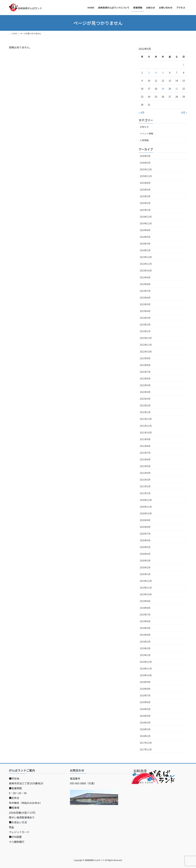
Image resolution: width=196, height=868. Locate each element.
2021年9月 (145, 439)
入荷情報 (144, 140)
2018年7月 (145, 695)
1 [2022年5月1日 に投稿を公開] (184, 65)
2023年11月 (146, 264)
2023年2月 (145, 324)
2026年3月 (145, 163)
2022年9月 (145, 358)
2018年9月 (145, 682)
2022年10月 (146, 352)
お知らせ (144, 127)
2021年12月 (146, 419)
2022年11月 (146, 345)
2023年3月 (145, 318)
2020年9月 (145, 520)
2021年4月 (145, 473)
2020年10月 (146, 513)
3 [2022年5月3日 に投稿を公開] (149, 73)
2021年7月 (145, 453)
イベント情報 (147, 133)
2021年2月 (145, 486)
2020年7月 (145, 534)
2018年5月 (145, 709)
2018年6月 (145, 702)
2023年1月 (145, 331)
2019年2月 (145, 648)
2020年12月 (146, 500)
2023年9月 (145, 277)
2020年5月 (145, 547)
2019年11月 (146, 588)
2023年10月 (146, 270)
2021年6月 (145, 459)
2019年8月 (145, 608)
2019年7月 (145, 615)
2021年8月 (145, 446)
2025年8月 (145, 183)
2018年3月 (145, 723)
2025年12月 (146, 169)
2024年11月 (146, 223)
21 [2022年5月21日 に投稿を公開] (177, 89)
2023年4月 (145, 311)
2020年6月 (145, 540)
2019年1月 (145, 655)
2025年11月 (146, 176)
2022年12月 (146, 338)
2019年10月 (146, 594)
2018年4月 (145, 716)
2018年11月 (146, 669)
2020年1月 (145, 574)
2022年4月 (145, 392)
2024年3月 (145, 244)
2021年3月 (145, 480)
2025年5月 (145, 190)
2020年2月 (145, 567)
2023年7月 (145, 291)
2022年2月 (145, 405)
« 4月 (142, 112)
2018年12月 (146, 662)
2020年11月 (146, 507)
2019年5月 (145, 628)
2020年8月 (145, 527)
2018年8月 (145, 689)
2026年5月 (145, 156)
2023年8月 (145, 284)
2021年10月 (146, 432)
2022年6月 (145, 378)
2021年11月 (146, 426)
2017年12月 (146, 743)
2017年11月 (146, 749)
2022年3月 (145, 399)
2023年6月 (145, 298)
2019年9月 (145, 601)
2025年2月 (145, 203)
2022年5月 (145, 385)
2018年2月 (145, 729)
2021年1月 (145, 493)
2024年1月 (145, 250)
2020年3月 (145, 561)
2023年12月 (146, 257)
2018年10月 (146, 675)
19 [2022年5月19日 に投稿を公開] (163, 89)
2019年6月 (145, 621)
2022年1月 (145, 412)
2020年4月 (145, 554)
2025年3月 (145, 196)
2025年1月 (145, 210)
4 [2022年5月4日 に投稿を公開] (156, 73)
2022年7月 (145, 372)
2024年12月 (146, 217)
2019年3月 (145, 642)
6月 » (184, 112)
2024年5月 (145, 237)
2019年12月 (146, 581)
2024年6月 (145, 230)
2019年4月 (145, 635)
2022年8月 (145, 365)
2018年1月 (145, 736)
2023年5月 (145, 304)
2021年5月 (145, 466)
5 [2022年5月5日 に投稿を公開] (163, 73)
